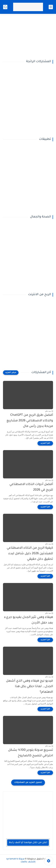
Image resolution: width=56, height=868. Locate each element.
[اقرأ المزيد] (45, 443)
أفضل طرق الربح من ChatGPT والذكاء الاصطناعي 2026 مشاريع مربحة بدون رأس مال (30, 421)
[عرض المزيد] (11, 373)
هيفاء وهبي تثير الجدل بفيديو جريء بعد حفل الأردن (29, 620)
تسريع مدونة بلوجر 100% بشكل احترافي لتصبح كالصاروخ (31, 753)
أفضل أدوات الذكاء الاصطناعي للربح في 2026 (31, 487)
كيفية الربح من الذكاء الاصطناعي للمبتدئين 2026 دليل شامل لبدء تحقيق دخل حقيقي (30, 554)
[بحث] (5, 7)
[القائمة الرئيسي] (51, 7)
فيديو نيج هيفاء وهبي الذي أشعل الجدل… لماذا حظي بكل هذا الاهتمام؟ (29, 687)
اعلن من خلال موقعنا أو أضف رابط (28, 843)
